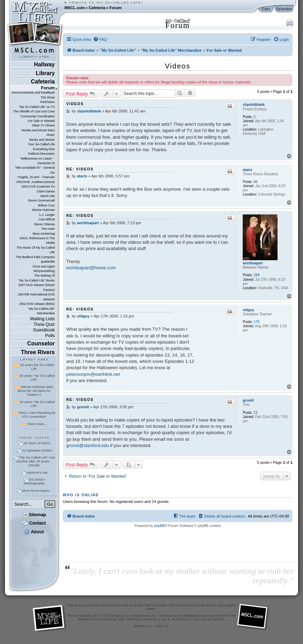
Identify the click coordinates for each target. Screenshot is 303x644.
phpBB (159, 526)
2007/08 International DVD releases (36, 297)
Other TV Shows (43, 125)
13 (255, 413)
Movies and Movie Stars (38, 130)
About (34, 532)
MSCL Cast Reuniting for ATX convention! (37, 415)
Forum (116, 8)
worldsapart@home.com (91, 268)
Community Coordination (37, 116)
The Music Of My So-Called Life (36, 250)
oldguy (248, 310)
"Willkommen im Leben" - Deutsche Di (37, 161)
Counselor (41, 343)
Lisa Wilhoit (47, 219)
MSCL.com (75, 8)
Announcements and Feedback (33, 93)
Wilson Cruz (46, 205)
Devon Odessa (44, 224)
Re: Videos (80, 169)
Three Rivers (38, 352)
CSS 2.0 (162, 626)
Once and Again (44, 266)
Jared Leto (47, 196)
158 (256, 275)
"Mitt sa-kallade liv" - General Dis (35, 170)
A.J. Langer (47, 215)
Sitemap (34, 515)
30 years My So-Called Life (37, 367)
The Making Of (44, 276)
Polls (50, 335)
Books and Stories (42, 140)
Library (45, 73)
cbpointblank (254, 105)
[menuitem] (100, 39)
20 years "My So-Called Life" (37, 404)
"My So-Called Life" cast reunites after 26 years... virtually (36, 461)
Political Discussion (41, 154)
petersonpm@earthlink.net (93, 374)
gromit (248, 400)
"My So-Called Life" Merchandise (41, 311)
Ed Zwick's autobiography (34, 481)
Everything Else (44, 149)
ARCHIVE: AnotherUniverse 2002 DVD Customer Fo (35, 184)
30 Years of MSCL (37, 443)
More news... (37, 424)
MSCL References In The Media (37, 240)
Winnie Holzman (43, 210)
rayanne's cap (37, 472)
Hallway (44, 64)
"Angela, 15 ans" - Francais (36, 177)
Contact (34, 523)
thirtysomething (44, 271)
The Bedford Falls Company (35, 257)
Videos (178, 66)
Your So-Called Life (41, 144)
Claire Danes (46, 191)
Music (51, 135)
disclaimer (215, 619)
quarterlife (48, 262)
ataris (247, 170)
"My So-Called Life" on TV (37, 107)
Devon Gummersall (41, 200)
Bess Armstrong (44, 234)
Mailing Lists (43, 319)
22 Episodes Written (37, 450)
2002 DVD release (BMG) (37, 304)
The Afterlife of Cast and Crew (34, 111)
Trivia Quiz (44, 324)
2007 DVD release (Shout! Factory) (36, 287)
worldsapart (253, 263)
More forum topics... (37, 491)
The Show (48, 97)
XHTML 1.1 (143, 626)
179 (256, 322)
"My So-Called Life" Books (37, 280)
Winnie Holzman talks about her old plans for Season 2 (35, 391)
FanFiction (47, 102)
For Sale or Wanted (41, 121)
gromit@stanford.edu (88, 445)
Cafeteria (97, 8)
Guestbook (44, 330)
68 (255, 182)
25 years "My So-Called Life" (37, 378)
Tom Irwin (48, 229)
